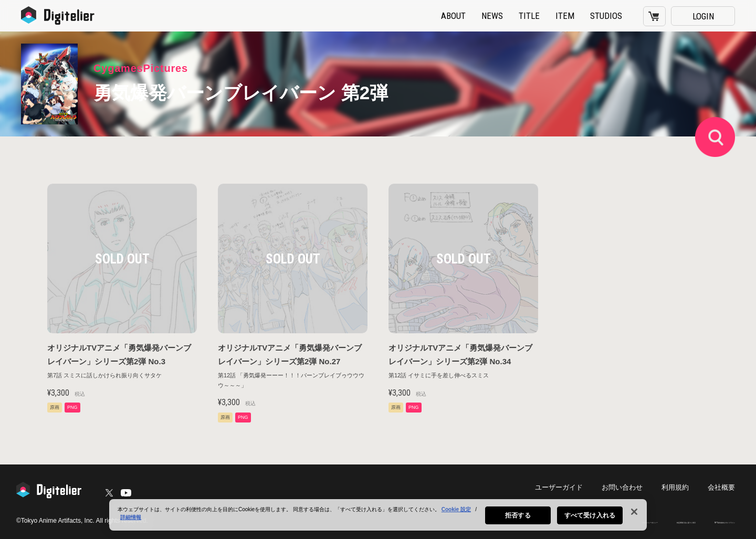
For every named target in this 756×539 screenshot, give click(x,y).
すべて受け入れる (590, 526)
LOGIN (703, 16)
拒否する (518, 526)
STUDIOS (606, 16)
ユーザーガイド (568, 487)
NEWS (492, 16)
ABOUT (453, 16)
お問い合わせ (628, 487)
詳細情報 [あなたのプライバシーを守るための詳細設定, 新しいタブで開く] (131, 528)
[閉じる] (634, 522)
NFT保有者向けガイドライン (701, 521)
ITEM (565, 16)
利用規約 (678, 487)
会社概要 (722, 487)
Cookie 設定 (456, 520)
